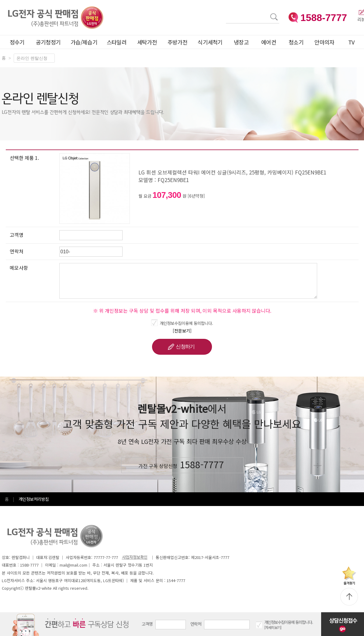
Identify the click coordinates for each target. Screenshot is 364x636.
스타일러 (117, 42)
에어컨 (269, 42)
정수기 (17, 42)
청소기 (296, 42)
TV (351, 42)
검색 (226, 13)
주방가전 (177, 42)
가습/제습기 (84, 42)
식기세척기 (210, 42)
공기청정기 (48, 42)
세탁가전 (147, 42)
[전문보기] (182, 331)
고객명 (147, 624)
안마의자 (326, 42)
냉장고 (241, 42)
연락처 (196, 624)
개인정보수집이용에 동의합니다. (186, 323)
